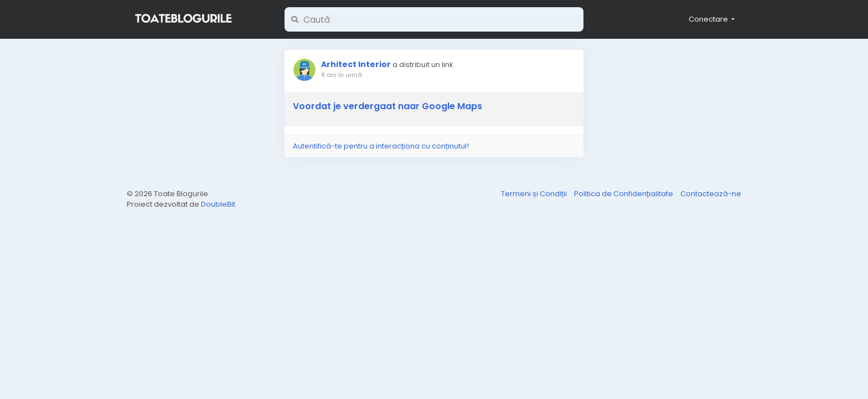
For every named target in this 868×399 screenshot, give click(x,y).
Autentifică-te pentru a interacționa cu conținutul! (381, 146)
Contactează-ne (711, 194)
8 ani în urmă (342, 75)
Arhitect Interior (356, 64)
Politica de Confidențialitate (624, 194)
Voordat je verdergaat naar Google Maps (387, 106)
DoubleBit (218, 204)
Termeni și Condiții (535, 194)
